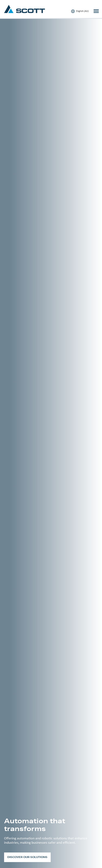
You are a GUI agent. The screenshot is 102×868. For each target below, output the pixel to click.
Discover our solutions (27, 857)
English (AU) (80, 11)
